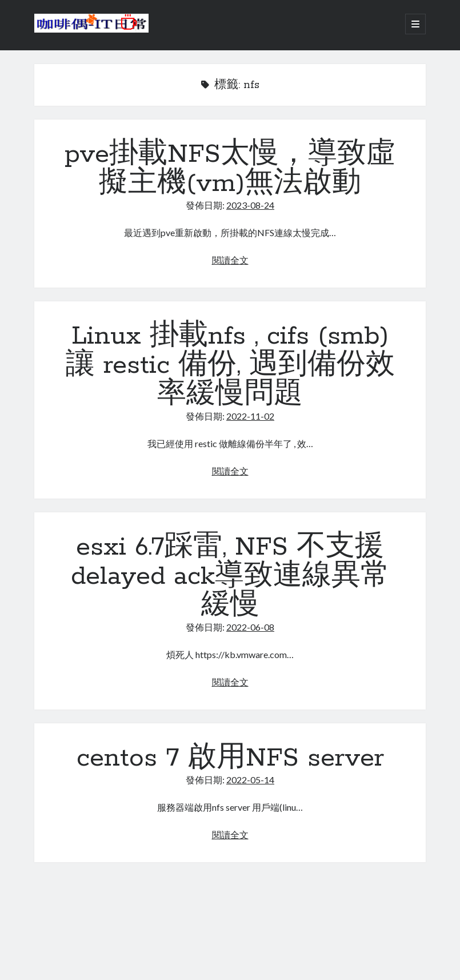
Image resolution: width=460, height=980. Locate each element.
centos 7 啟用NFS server (230, 758)
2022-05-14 (250, 780)
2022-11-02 (250, 416)
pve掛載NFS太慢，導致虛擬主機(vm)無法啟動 (230, 169)
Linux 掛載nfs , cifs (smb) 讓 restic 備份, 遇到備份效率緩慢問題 (230, 365)
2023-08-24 (250, 205)
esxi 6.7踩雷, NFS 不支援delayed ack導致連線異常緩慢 (230, 576)
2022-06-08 (250, 627)
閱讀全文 (230, 260)
